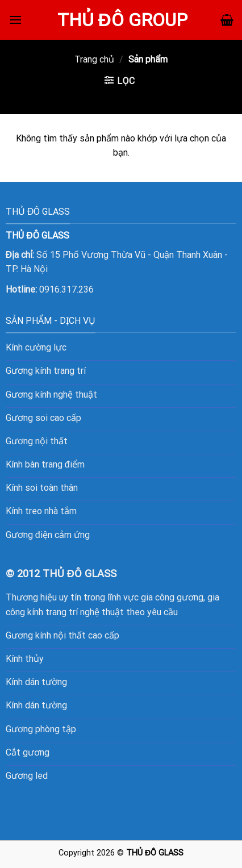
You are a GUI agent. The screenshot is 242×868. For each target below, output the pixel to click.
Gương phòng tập (41, 729)
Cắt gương (28, 752)
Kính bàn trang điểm (45, 464)
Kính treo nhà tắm (41, 511)
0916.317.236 (66, 289)
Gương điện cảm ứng (48, 535)
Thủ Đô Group (122, 20)
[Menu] (15, 20)
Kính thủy (25, 659)
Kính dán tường (36, 682)
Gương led (27, 776)
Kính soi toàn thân (42, 488)
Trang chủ (94, 59)
